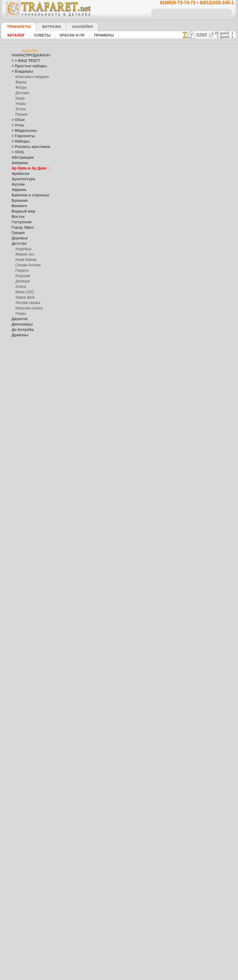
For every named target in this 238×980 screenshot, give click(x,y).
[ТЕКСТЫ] (23, 663)
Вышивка (23, 443)
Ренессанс (19, 561)
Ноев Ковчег (25, 260)
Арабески (19, 174)
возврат (130, 966)
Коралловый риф (25, 389)
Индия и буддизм (25, 367)
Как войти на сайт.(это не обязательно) (30, 720)
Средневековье (23, 593)
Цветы (17, 631)
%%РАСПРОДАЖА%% (29, 55)
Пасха (20, 545)
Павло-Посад (26, 464)
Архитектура (21, 179)
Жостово (22, 459)
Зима (16, 351)
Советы (41, 35)
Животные (20, 346)
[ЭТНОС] (22, 674)
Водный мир (21, 211)
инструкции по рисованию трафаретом (89, 98)
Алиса (20, 287)
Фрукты (17, 626)
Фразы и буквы (23, 620)
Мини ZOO (24, 292)
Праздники (20, 529)
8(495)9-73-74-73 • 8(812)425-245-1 (191, 3)
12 (143, 118)
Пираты (21, 271)
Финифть (22, 480)
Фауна (20, 82)
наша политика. (146, 976)
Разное (21, 115)
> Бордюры (20, 72)
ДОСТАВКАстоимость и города (210, 237)
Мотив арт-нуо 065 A (121, 423)
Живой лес (24, 254)
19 (118, 128)
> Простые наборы (26, 66)
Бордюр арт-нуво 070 (122, 144)
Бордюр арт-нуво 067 (122, 284)
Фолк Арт (23, 491)
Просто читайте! (210, 284)
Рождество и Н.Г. (28, 540)
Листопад (19, 416)
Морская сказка (28, 308)
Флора (20, 88)
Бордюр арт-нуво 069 (122, 190)
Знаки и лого (21, 357)
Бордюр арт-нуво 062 (122, 702)
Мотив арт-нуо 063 (119, 609)
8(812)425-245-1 (156, 919)
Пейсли (17, 513)
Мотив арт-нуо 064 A (121, 563)
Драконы (19, 335)
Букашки (18, 201)
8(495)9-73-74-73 (91, 919)
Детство (18, 244)
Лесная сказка (26, 303)
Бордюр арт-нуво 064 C (123, 470)
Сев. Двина (24, 475)
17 (102, 128)
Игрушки (22, 276)
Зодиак (17, 362)
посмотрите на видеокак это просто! (210, 261)
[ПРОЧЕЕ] (23, 680)
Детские (22, 93)
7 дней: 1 (227, 37)
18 (110, 128)
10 (128, 118)
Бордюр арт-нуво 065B (123, 377)
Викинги (18, 206)
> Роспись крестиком (27, 147)
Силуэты (18, 583)
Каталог (16, 35)
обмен (144, 966)
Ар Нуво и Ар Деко (26, 168)
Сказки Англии (27, 265)
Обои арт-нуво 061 (119, 749)
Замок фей (24, 298)
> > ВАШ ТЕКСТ (23, 61)
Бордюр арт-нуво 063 (122, 656)
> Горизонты (21, 136)
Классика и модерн (30, 77)
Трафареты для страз (28, 685)
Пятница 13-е (22, 556)
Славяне (18, 588)
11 (136, 118)
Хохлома (22, 486)
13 (151, 118)
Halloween (23, 534)
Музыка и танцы (24, 432)
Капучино (19, 373)
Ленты (16, 411)
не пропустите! (210, 329)
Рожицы (18, 567)
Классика (19, 384)
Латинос (18, 405)
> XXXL (17, 152)
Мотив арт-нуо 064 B (121, 516)
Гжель (20, 448)
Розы (15, 572)
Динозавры (20, 324)
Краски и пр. (71, 35)
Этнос (20, 109)
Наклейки (73, 27)
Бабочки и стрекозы (27, 195)
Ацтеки (17, 185)
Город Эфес (20, 228)
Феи (15, 615)
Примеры (102, 35)
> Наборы (19, 141)
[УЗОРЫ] (22, 669)
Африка (17, 190)
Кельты (17, 378)
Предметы (20, 550)
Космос (17, 394)
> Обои (17, 120)
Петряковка (24, 470)
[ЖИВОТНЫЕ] (26, 653)
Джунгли (18, 319)
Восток (17, 217)
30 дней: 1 (226, 33)
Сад (15, 577)
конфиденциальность (105, 966)
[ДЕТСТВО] (24, 647)
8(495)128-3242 (124, 919)
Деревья (18, 238)
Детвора (22, 281)
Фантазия (19, 610)
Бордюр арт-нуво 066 (122, 330)
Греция (17, 233)
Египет (17, 341)
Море (20, 98)
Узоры (20, 104)
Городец (22, 454)
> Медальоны (22, 131)
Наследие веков (24, 502)
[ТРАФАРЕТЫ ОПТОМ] (29, 636)
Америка (18, 163)
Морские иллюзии (26, 427)
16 (174, 118)
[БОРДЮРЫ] (25, 642)
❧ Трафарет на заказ (28, 690)
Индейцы (22, 249)
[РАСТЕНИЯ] (25, 658)
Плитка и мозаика (26, 518)
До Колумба (21, 330)
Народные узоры (25, 437)
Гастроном (20, 222)
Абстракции (21, 158)
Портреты (19, 523)
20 (126, 128)
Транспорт (20, 599)
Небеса (17, 507)
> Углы (17, 125)
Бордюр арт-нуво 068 (122, 237)
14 (159, 118)
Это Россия (24, 497)
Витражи (45, 27)
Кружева (18, 400)
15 (167, 118)
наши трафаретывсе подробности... (210, 308)
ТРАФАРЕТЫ (16, 27)
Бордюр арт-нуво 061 (122, 795)
